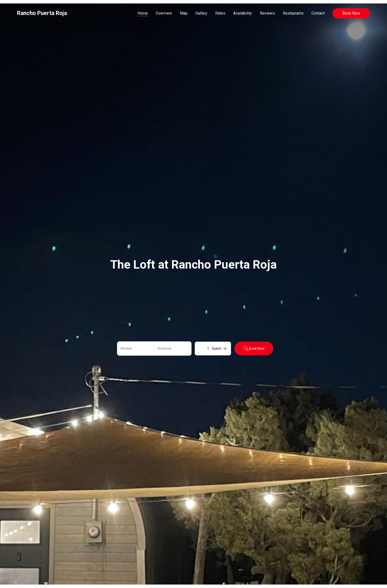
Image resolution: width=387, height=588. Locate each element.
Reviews (267, 13)
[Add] (225, 349)
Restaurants (293, 13)
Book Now (351, 13)
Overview (164, 13)
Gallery (201, 13)
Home (143, 13)
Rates (220, 13)
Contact (318, 13)
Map (184, 13)
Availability (243, 13)
